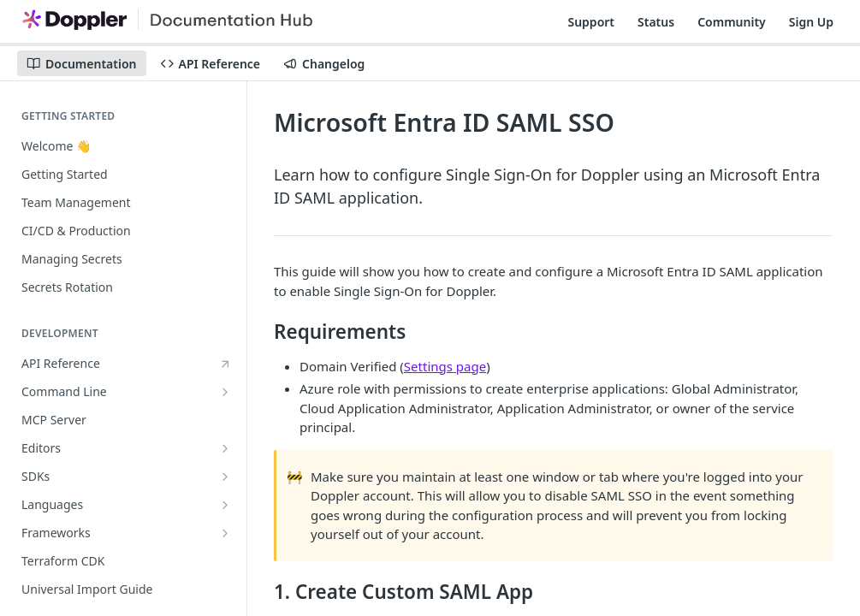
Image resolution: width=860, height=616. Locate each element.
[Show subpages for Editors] (225, 448)
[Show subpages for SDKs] (225, 477)
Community (732, 22)
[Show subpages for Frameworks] (225, 533)
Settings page (445, 366)
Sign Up (811, 22)
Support (591, 22)
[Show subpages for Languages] (225, 505)
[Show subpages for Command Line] (225, 392)
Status (656, 22)
